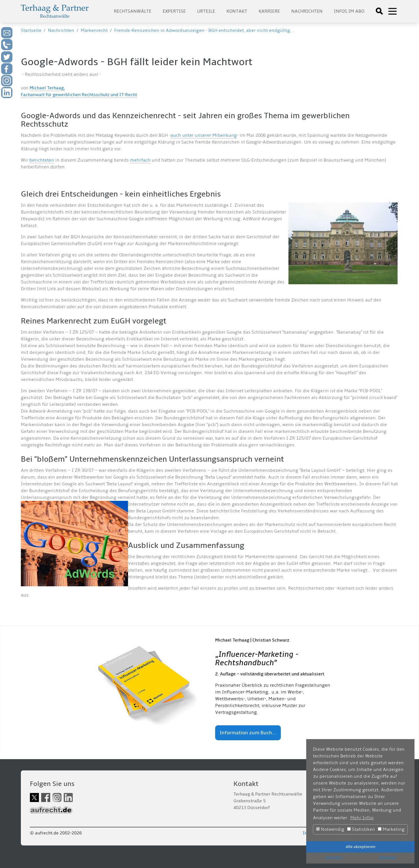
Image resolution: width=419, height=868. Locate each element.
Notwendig (330, 829)
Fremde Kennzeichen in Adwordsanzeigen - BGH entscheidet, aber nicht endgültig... (204, 30)
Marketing (391, 829)
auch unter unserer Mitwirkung (204, 135)
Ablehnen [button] (388, 858)
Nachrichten (307, 11)
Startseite (31, 30)
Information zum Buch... (248, 733)
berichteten (42, 160)
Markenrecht (94, 30)
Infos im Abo (349, 11)
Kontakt (237, 11)
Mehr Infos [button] (362, 818)
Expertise (174, 11)
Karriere (269, 11)
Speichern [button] (333, 858)
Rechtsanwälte (133, 11)
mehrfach (140, 160)
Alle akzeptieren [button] (360, 847)
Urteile (206, 11)
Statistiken (361, 829)
